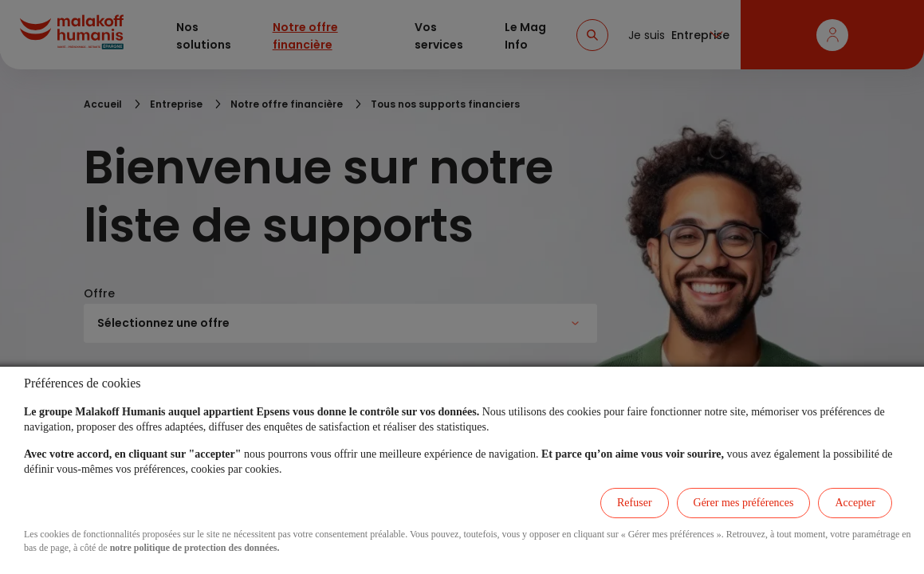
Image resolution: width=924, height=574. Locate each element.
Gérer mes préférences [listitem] (744, 503)
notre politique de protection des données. (195, 548)
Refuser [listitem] (635, 503)
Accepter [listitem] (855, 503)
